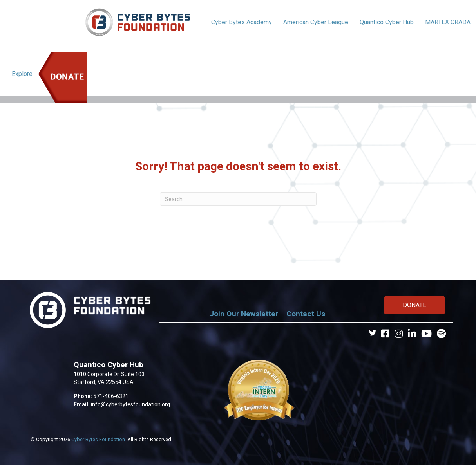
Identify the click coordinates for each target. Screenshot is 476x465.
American (316, 22)
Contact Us (306, 314)
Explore (22, 74)
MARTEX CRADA (448, 22)
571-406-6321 (111, 396)
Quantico (387, 22)
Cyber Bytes (242, 22)
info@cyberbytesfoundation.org (130, 404)
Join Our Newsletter (244, 314)
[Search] (238, 199)
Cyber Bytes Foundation (98, 439)
